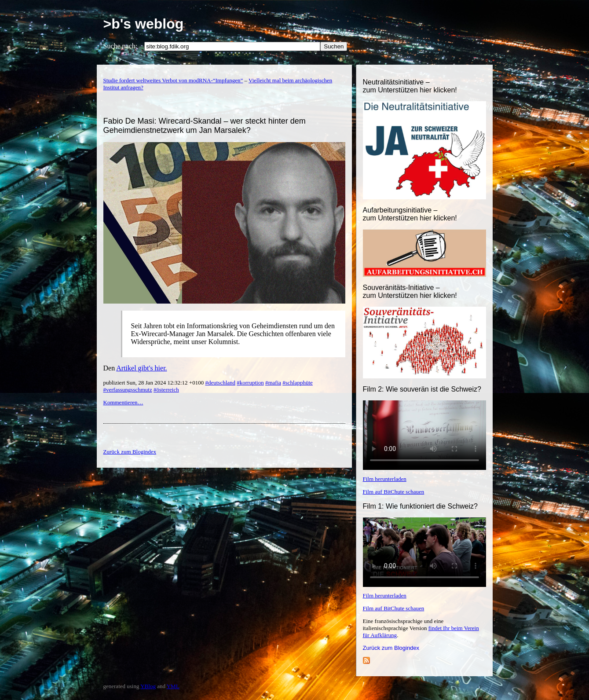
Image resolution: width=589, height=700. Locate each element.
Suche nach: (121, 46)
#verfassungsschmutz (128, 390)
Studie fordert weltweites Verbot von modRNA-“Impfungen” (173, 80)
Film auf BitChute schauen (394, 492)
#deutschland (220, 383)
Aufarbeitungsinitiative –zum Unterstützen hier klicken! (410, 214)
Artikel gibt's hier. (141, 368)
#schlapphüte (298, 383)
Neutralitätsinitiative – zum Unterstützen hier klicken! (410, 86)
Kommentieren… (123, 402)
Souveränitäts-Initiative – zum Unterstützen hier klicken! (410, 291)
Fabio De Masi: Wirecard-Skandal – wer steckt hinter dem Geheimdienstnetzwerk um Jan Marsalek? (205, 126)
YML (173, 686)
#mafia (273, 383)
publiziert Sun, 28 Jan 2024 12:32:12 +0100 (154, 383)
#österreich (166, 390)
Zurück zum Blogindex (391, 648)
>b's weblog (144, 24)
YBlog (148, 686)
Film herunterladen (385, 479)
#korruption (250, 383)
